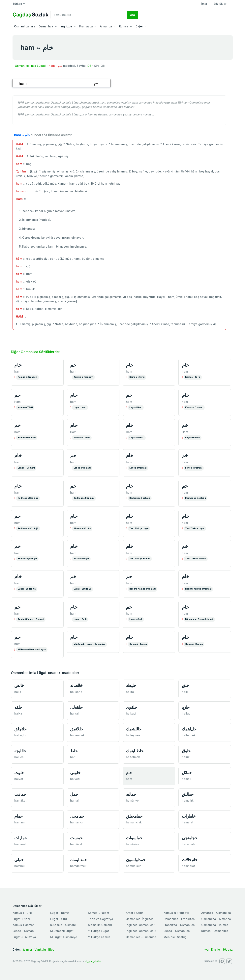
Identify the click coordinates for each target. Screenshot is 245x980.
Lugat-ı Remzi (137, 438)
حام (74, 425)
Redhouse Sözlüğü (28, 498)
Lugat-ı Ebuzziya (27, 589)
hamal (74, 800)
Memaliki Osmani (100, 925)
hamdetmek (78, 866)
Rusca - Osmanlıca (177, 931)
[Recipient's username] (89, 15)
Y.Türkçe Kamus (99, 937)
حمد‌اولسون (136, 860)
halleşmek (133, 735)
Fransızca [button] (86, 26)
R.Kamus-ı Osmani (63, 925)
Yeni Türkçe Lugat (139, 528)
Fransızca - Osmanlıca (179, 925)
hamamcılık (134, 822)
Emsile (215, 949)
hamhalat (188, 866)
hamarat (188, 822)
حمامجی (77, 816)
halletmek (189, 735)
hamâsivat (133, 844)
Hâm (129, 432)
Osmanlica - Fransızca (179, 919)
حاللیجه (20, 751)
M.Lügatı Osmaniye (64, 937)
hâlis (18, 692)
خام (18, 365)
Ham (17, 402)
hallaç (186, 713)
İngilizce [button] (66, 26)
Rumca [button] (124, 26)
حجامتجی (190, 838)
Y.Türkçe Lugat (98, 931)
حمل (74, 794)
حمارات (21, 838)
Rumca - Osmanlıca (215, 931)
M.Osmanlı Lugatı (62, 931)
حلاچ (186, 707)
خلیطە (131, 685)
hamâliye (132, 800)
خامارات (189, 816)
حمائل (187, 773)
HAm (73, 432)
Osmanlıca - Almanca (216, 919)
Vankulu (40, 949)
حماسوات (134, 838)
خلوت (19, 773)
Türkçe (17, 4)
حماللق (188, 794)
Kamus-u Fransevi (28, 377)
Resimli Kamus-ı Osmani (142, 589)
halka (18, 713)
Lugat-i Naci (80, 407)
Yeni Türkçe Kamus (140, 559)
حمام (18, 816)
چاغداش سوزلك (93, 961)
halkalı (75, 713)
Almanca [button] (106, 26)
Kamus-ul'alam (98, 913)
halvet (19, 779)
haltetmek (133, 757)
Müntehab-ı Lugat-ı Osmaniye (89, 644)
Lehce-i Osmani (26, 468)
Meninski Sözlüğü (176, 937)
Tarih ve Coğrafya (101, 919)
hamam (19, 822)
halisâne (76, 692)
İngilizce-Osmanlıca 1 (141, 925)
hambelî (20, 866)
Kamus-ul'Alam (82, 438)
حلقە (18, 707)
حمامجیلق (134, 816)
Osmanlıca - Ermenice (141, 937)
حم (73, 455)
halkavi (131, 713)
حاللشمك (134, 729)
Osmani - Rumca (138, 644)
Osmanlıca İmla (25, 26)
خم (73, 365)
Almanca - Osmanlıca (216, 913)
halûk (186, 757)
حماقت (20, 794)
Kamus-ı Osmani (194, 407)
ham (17, 371)
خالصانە (76, 685)
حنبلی (19, 860)
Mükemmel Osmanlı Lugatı (199, 619)
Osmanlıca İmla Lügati (30, 66)
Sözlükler (220, 4)
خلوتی (75, 773)
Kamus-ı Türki (137, 377)
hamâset (76, 844)
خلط (74, 751)
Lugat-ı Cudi (80, 619)
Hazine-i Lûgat (81, 559)
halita (130, 692)
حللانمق (77, 729)
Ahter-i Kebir (134, 913)
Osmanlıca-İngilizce (140, 919)
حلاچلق (20, 729)
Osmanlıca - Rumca (215, 925)
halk (185, 692)
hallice (19, 757)
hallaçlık (20, 735)
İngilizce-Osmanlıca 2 (141, 931)
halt (73, 757)
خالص (19, 685)
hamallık (188, 800)
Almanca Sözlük (82, 528)
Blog (51, 949)
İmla (204, 4)
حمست (76, 838)
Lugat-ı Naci (21, 919)
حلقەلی (76, 707)
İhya (206, 949)
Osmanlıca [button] (46, 26)
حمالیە (131, 794)
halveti (75, 779)
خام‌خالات (190, 860)
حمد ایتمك (79, 860)
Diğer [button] (139, 26)
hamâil (186, 779)
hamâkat (20, 800)
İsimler (28, 949)
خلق (185, 685)
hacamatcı (189, 844)
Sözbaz (228, 949)
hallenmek (77, 735)
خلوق (186, 751)
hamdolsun (134, 866)
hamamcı (76, 822)
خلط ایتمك (135, 751)
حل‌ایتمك (189, 729)
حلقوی (132, 707)
